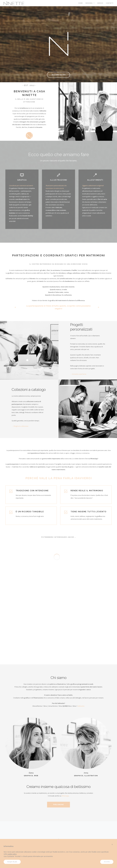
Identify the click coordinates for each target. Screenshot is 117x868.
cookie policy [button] (12, 854)
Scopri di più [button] (12, 862)
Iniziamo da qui (59, 75)
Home (81, 3)
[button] (112, 844)
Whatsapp (65, 796)
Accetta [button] (107, 862)
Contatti (110, 3)
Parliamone (58, 805)
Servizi (100, 3)
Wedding (89, 3)
